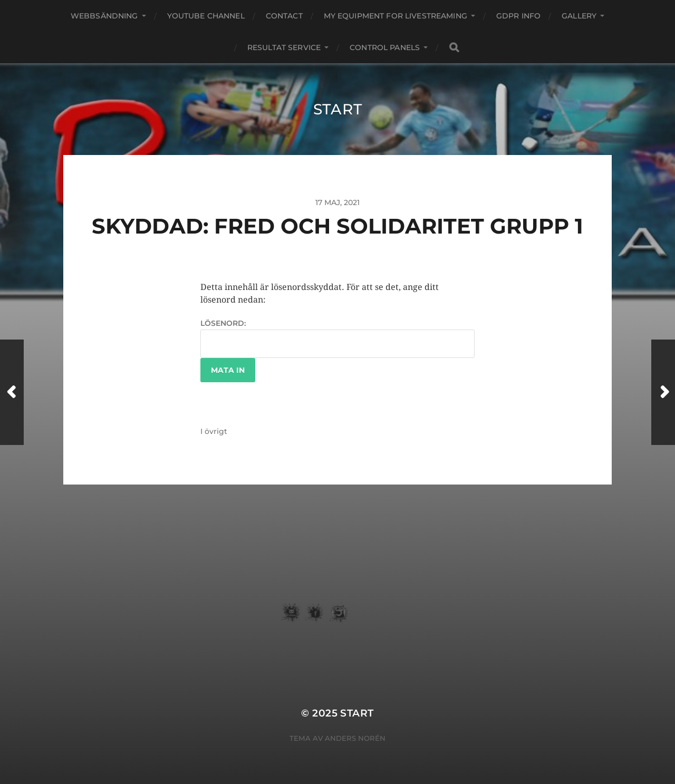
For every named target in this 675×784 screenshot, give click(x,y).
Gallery (579, 16)
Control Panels (385, 47)
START (338, 109)
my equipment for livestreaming (396, 16)
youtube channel (206, 16)
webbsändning (104, 16)
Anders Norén (355, 738)
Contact (284, 16)
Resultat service (284, 47)
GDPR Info (518, 16)
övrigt (216, 431)
